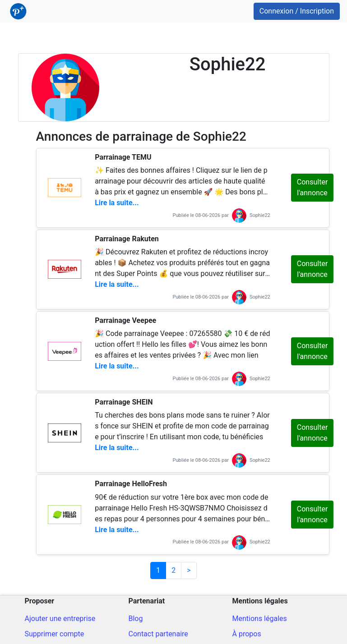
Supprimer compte (55, 634)
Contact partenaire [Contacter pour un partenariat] (158, 634)
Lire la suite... (117, 203)
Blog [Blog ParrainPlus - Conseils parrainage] (136, 619)
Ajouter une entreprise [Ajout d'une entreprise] (60, 619)
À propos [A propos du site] (247, 634)
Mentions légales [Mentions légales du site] (260, 619)
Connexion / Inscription (297, 11)
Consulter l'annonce (312, 187)
